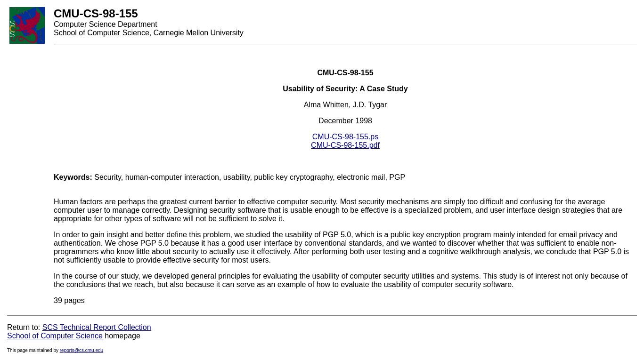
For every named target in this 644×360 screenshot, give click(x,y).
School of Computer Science (55, 336)
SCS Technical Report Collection (97, 327)
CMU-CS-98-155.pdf (345, 145)
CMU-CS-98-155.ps (345, 137)
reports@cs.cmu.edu (82, 350)
